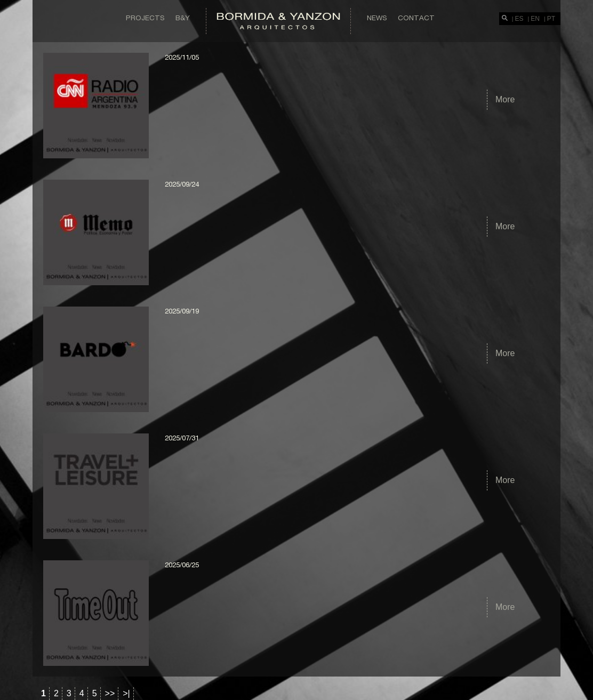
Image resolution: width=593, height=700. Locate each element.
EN (535, 19)
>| (126, 693)
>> (110, 693)
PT (551, 19)
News (377, 18)
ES (519, 19)
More (505, 99)
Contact (416, 18)
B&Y (183, 18)
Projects (145, 18)
